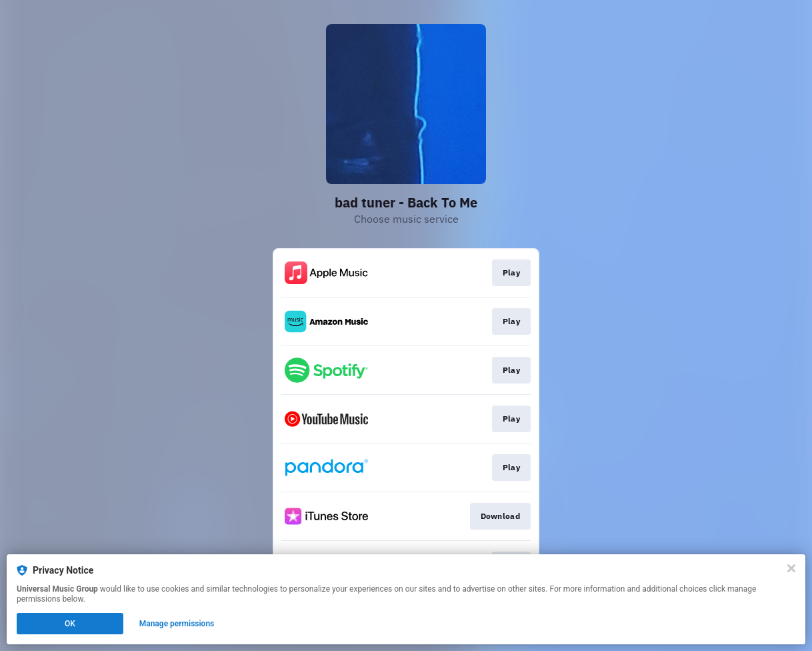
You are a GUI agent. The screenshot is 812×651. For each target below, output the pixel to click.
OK (70, 624)
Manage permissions (177, 624)
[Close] (791, 568)
